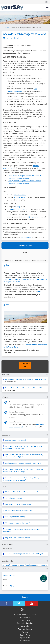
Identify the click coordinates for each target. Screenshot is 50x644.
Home (7, 28)
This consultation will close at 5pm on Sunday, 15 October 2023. (24, 388)
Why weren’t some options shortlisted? (18, 538)
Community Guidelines (25, 623)
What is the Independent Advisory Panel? (18, 511)
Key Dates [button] (25, 375)
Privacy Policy (25, 620)
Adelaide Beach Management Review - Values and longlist (24, 554)
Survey (25, 253)
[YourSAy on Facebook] (6, 603)
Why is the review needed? (14, 498)
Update (6, 265)
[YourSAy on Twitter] (19, 603)
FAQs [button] (25, 487)
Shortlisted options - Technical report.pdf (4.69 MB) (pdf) (23, 463)
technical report (20, 197)
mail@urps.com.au (33, 217)
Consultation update (25, 245)
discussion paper (20, 195)
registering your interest (16, 209)
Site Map (25, 632)
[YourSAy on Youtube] (31, 603)
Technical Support (25, 629)
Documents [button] (25, 435)
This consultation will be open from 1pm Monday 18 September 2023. (26, 379)
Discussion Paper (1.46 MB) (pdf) (16, 440)
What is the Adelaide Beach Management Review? (22, 492)
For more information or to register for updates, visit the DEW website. (25, 565)
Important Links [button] (25, 561)
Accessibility (25, 626)
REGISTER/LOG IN (25, 365)
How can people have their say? (16, 517)
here (39, 292)
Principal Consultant (9, 576)
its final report (27, 237)
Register (25, 597)
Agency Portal (25, 638)
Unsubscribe (25, 641)
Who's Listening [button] (25, 569)
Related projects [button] (25, 544)
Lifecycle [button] (25, 397)
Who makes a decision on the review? (18, 523)
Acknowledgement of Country (25, 614)
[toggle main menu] (47, 8)
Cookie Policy (25, 635)
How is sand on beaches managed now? (18, 504)
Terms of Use (25, 617)
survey (18, 207)
